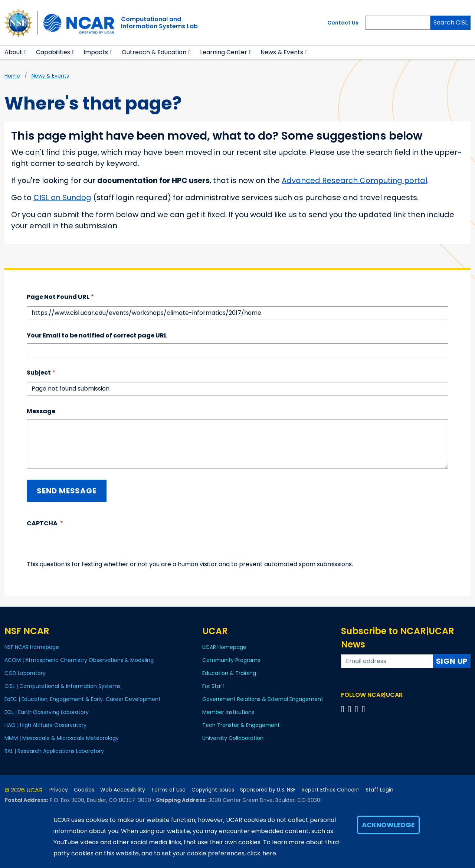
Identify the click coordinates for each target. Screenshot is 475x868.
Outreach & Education (154, 52)
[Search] (398, 23)
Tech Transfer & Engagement (241, 725)
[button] (26, 52)
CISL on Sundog (62, 198)
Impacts (96, 52)
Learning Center (224, 52)
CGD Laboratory (25, 673)
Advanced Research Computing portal (354, 180)
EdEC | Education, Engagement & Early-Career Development (83, 699)
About (13, 52)
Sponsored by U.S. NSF (268, 790)
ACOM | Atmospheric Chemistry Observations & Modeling (79, 660)
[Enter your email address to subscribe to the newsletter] (387, 661)
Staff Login (379, 790)
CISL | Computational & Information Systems (63, 686)
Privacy (59, 790)
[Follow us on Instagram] (358, 709)
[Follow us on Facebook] (344, 709)
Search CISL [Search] (451, 22)
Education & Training (229, 673)
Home (12, 76)
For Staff (213, 686)
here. (270, 853)
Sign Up (452, 661)
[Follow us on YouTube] (365, 709)
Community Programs (231, 660)
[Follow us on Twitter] (350, 709)
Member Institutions (228, 712)
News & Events (50, 76)
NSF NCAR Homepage (32, 647)
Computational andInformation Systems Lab (159, 23)
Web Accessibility (123, 790)
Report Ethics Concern (331, 790)
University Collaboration (233, 738)
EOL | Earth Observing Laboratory (47, 712)
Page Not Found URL (58, 297)
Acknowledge (388, 825)
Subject (39, 373)
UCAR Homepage (224, 647)
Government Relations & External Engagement (263, 699)
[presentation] (83, 545)
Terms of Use (168, 790)
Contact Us (343, 23)
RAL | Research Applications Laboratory (54, 751)
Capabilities (53, 52)
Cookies (84, 790)
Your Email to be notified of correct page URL (97, 335)
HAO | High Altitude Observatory (45, 725)
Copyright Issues (213, 790)
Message (41, 411)
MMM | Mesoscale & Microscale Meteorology (62, 738)
